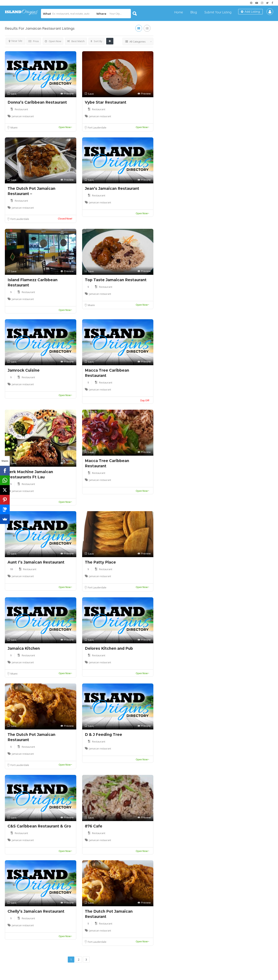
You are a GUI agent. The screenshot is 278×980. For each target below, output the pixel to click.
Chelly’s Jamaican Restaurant (36, 911)
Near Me (16, 41)
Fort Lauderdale (97, 127)
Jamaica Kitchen (24, 648)
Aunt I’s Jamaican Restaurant (36, 562)
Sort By (96, 41)
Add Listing (250, 12)
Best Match (76, 41)
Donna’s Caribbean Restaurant (37, 102)
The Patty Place (100, 562)
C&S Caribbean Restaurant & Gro (39, 826)
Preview (67, 94)
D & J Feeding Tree (103, 735)
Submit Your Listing (218, 12)
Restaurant (21, 109)
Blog (194, 12)
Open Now (53, 41)
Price (34, 41)
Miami (14, 127)
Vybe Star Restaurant (106, 102)
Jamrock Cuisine (24, 370)
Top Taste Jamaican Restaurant (116, 280)
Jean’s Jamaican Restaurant (112, 189)
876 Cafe (94, 826)
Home (179, 12)
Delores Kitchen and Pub (109, 648)
